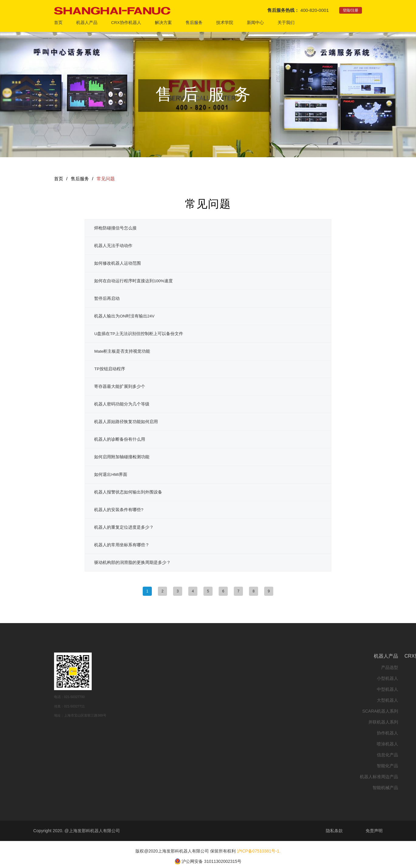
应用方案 (230, 667)
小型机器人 (146, 678)
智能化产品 (146, 766)
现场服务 (271, 678)
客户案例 (230, 689)
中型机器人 (146, 689)
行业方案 (230, 678)
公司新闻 (353, 667)
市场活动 (353, 678)
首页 (58, 23)
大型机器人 (146, 700)
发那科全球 (309, 697)
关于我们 (286, 23)
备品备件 (271, 689)
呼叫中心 (271, 667)
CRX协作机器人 (126, 23)
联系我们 (312, 729)
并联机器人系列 (142, 722)
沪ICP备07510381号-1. (259, 851)
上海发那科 (309, 707)
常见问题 (106, 179)
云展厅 (232, 700)
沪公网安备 (192, 861)
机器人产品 (87, 23)
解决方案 (163, 23)
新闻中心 (255, 23)
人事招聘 (312, 718)
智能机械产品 (144, 788)
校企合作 (312, 678)
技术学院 (225, 23)
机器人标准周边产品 (137, 777)
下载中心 (271, 722)
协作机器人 (146, 733)
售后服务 (194, 23)
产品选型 (148, 667)
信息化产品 (146, 755)
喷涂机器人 (146, 744)
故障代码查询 (266, 700)
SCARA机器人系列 (138, 711)
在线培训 (312, 667)
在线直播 (230, 711)
